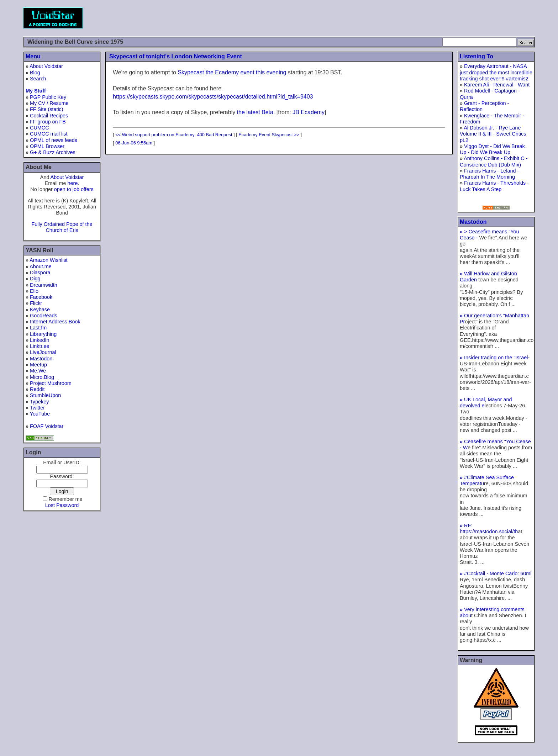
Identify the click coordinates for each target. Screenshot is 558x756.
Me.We (38, 371)
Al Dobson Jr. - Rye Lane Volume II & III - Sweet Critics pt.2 (493, 134)
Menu (33, 56)
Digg (35, 279)
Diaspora (40, 273)
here (73, 183)
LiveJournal (43, 352)
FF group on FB (48, 122)
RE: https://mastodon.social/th (489, 528)
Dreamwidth (44, 285)
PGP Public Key (48, 97)
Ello (34, 291)
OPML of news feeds (54, 140)
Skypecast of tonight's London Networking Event (176, 56)
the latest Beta (255, 112)
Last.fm (38, 328)
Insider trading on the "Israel (494, 358)
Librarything (43, 334)
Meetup (38, 365)
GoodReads (44, 316)
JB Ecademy (309, 112)
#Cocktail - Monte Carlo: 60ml (496, 573)
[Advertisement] (406, 18)
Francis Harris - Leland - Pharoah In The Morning (489, 174)
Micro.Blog (42, 377)
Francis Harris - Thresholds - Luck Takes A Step (494, 186)
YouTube (40, 414)
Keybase (40, 310)
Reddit (37, 389)
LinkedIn (40, 340)
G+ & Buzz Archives (53, 152)
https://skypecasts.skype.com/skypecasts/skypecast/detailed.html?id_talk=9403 (213, 97)
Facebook (41, 297)
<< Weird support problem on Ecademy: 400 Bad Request (174, 135)
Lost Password (62, 505)
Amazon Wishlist (48, 260)
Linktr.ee (40, 346)
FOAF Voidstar (47, 426)
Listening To (477, 56)
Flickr (36, 303)
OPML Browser (47, 146)
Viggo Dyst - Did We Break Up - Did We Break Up (492, 149)
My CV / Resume (49, 103)
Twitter (37, 408)
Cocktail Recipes (49, 116)
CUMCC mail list (49, 134)
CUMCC (40, 128)
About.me (41, 266)
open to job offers (74, 189)
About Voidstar (46, 66)
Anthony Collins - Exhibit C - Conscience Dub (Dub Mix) (494, 161)
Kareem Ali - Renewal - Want (497, 85)
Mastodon (41, 359)
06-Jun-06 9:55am (134, 143)
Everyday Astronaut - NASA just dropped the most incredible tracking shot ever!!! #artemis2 (496, 72)
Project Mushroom (51, 383)
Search (38, 79)
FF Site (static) (47, 109)
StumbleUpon (45, 395)
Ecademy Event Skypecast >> (269, 135)
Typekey (40, 402)
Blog (35, 73)
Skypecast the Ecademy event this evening (232, 72)
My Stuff (36, 91)
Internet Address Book (55, 322)
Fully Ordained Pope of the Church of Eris (62, 227)
